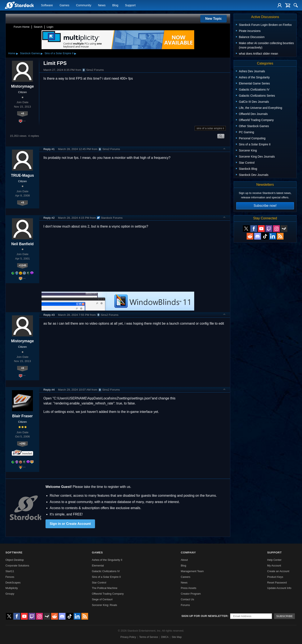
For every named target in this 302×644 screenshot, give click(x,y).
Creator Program (191, 594)
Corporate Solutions (17, 566)
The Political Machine (105, 588)
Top (224, 149)
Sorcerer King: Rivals (104, 605)
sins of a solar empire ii (210, 128)
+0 (23, 113)
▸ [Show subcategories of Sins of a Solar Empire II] (75, 53)
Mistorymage (23, 86)
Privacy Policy (128, 637)
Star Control (99, 583)
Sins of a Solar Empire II (59, 53)
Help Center (274, 560)
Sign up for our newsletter (204, 616)
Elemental (98, 566)
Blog (115, 5)
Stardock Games (30, 53)
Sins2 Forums (93, 70)
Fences (10, 577)
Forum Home (22, 27)
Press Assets (189, 588)
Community (84, 5)
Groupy (10, 594)
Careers (186, 577)
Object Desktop (15, 560)
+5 (23, 202)
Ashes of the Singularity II (107, 560)
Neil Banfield (23, 244)
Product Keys (275, 577)
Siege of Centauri (102, 599)
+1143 (22, 265)
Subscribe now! (265, 206)
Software (47, 5)
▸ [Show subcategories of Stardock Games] (42, 53)
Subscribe (284, 616)
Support (130, 5)
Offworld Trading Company (108, 594)
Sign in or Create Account (70, 524)
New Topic (214, 19)
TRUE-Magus (22, 175)
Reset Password (277, 583)
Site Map (177, 637)
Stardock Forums (110, 218)
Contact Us (187, 599)
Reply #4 (49, 390)
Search (38, 27)
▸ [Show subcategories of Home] (17, 53)
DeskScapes (13, 583)
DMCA (165, 637)
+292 (23, 443)
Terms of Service (149, 637)
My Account (274, 566)
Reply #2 (49, 218)
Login (50, 27)
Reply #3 (49, 315)
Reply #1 (49, 149)
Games (64, 5)
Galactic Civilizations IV (106, 571)
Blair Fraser (22, 416)
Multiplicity (12, 588)
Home (12, 53)
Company (188, 552)
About (184, 560)
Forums (185, 605)
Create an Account (278, 571)
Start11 (10, 571)
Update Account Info (279, 588)
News (102, 5)
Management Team (192, 571)
